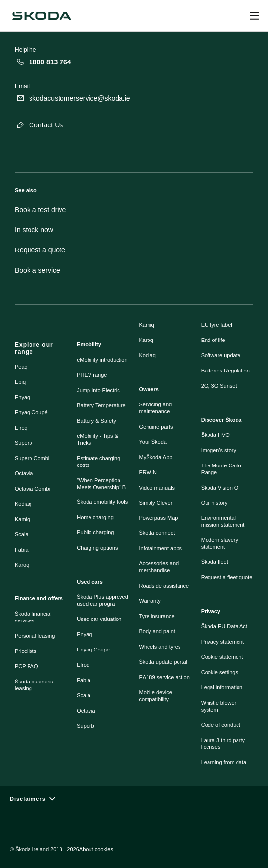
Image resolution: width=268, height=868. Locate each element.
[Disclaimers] (134, 799)
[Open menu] (254, 16)
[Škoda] (42, 16)
